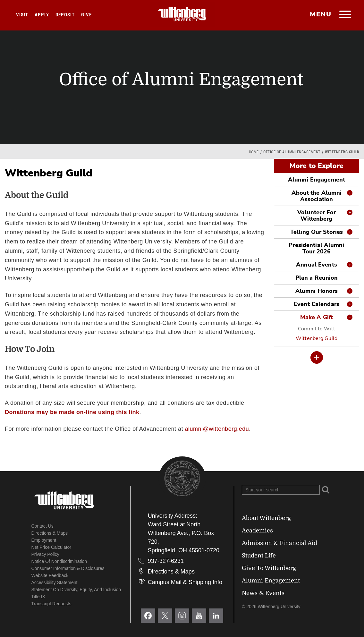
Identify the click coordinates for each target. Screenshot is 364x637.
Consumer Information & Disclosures (68, 568)
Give (86, 15)
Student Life (259, 556)
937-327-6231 (166, 561)
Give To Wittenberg (269, 568)
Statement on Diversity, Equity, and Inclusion (76, 590)
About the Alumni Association (317, 196)
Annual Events (316, 265)
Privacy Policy (45, 554)
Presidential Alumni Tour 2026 (316, 248)
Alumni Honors (317, 291)
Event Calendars (317, 304)
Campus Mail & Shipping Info (185, 582)
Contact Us (42, 526)
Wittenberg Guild (317, 338)
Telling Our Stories (317, 232)
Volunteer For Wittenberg (316, 216)
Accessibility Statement (55, 582)
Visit (22, 15)
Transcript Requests (51, 604)
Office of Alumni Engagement (292, 152)
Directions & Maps (50, 533)
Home (254, 152)
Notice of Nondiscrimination (59, 561)
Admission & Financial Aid (279, 543)
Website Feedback (50, 575)
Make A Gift (317, 317)
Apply (42, 15)
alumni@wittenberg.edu (217, 429)
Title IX (38, 597)
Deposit (65, 15)
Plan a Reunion (317, 278)
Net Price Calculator (51, 547)
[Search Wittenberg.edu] (281, 490)
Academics (257, 531)
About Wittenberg (266, 518)
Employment (44, 540)
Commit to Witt (317, 329)
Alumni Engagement (317, 180)
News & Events (263, 593)
